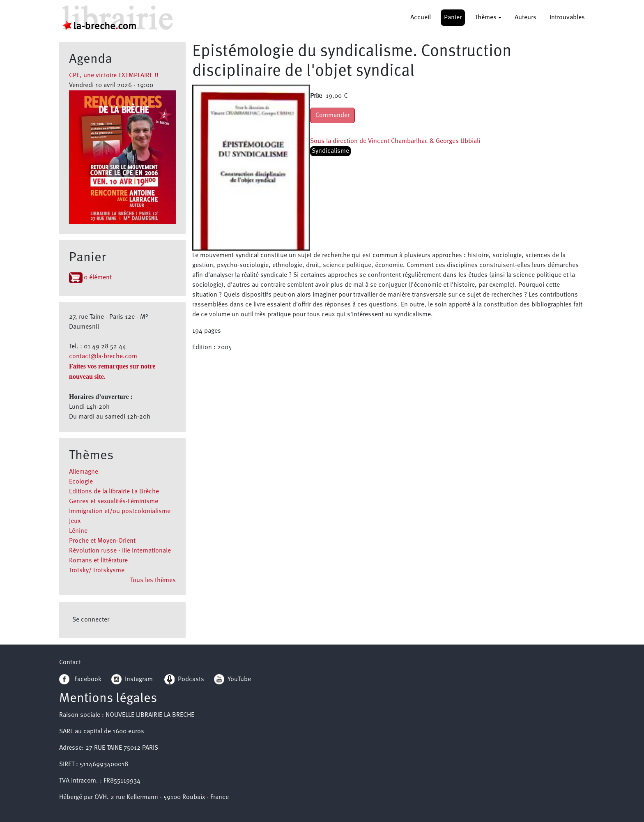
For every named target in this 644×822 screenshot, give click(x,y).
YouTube (239, 679)
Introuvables (567, 18)
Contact (70, 663)
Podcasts (184, 679)
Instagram (132, 679)
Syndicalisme (330, 151)
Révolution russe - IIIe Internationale (120, 551)
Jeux (75, 521)
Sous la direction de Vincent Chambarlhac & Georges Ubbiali (395, 141)
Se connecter (91, 620)
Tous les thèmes (153, 580)
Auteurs (526, 18)
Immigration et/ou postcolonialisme (120, 511)
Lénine (78, 531)
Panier (453, 18)
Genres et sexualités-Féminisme (114, 502)
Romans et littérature (98, 561)
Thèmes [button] (486, 18)
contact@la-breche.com (103, 357)
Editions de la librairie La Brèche (114, 492)
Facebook (80, 679)
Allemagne (84, 472)
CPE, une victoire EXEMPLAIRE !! (114, 76)
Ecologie (81, 482)
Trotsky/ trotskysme (97, 571)
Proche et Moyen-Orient (102, 541)
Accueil (421, 18)
